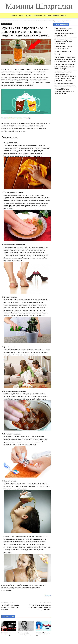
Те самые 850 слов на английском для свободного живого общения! (64, 91)
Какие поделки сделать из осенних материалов (64, 47)
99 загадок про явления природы (63, 53)
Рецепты (21, 16)
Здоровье (29, 16)
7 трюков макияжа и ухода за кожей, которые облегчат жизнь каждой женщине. (39, 607)
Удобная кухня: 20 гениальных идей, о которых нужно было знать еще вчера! (65, 67)
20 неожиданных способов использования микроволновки (65, 85)
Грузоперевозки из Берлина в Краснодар (16, 118)
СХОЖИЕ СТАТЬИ (8, 617)
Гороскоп (56, 16)
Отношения (38, 16)
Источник (47, 596)
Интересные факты (7, 24)
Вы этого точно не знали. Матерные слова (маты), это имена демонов (64, 41)
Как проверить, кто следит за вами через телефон (64, 29)
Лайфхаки (47, 16)
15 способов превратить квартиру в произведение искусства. (10, 607)
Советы (14, 16)
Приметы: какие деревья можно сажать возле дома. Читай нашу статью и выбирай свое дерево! (65, 59)
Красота (63, 16)
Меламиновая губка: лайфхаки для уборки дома (65, 35)
